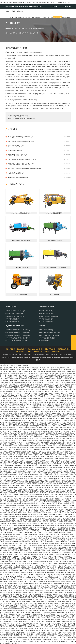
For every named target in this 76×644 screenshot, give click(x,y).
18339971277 (56, 6)
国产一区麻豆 (50, 540)
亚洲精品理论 (56, 480)
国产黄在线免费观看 (28, 466)
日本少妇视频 (15, 551)
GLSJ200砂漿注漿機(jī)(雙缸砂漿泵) (50, 333)
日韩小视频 (72, 621)
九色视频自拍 (25, 457)
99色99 (36, 505)
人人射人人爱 (25, 603)
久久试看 (57, 605)
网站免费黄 (64, 625)
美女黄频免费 (27, 634)
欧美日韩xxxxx (43, 582)
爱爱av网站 (61, 500)
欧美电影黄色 (21, 505)
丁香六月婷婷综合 (21, 426)
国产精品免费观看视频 (68, 596)
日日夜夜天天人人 (71, 540)
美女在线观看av (25, 547)
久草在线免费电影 (58, 616)
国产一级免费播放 (64, 565)
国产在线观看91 (32, 556)
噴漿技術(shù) (34, 33)
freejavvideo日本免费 (32, 406)
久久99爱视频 (14, 448)
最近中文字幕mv (26, 502)
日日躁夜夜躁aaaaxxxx (34, 625)
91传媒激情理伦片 (15, 534)
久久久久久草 (27, 591)
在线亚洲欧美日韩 (10, 435)
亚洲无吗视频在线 (41, 571)
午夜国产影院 (66, 442)
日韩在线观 (57, 600)
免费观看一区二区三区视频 (50, 489)
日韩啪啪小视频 (71, 371)
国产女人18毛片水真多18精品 (44, 627)
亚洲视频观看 (67, 504)
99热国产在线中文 (35, 605)
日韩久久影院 (25, 460)
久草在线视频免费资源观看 (65, 522)
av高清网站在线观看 (27, 379)
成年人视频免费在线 (24, 489)
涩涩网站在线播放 (42, 428)
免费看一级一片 (34, 397)
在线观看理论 (26, 542)
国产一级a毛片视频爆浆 (55, 464)
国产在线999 (6, 630)
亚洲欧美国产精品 (24, 607)
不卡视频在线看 (36, 453)
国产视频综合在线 (25, 639)
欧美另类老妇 (72, 381)
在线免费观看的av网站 (55, 375)
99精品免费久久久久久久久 (19, 507)
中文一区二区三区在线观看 (61, 639)
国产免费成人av (38, 560)
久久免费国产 (72, 614)
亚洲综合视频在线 (44, 377)
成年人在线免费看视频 (52, 435)
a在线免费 (9, 594)
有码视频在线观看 (42, 426)
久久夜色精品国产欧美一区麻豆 (42, 487)
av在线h (5, 484)
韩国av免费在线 (62, 426)
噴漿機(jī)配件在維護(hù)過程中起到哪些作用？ (21, 164)
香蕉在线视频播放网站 (35, 486)
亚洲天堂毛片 (52, 493)
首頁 (16, 29)
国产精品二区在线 (40, 641)
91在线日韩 (18, 431)
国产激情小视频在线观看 (58, 545)
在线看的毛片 (57, 621)
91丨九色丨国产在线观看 (25, 473)
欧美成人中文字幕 (47, 598)
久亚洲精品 (13, 560)
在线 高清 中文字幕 (10, 417)
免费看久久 (5, 618)
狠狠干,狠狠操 (9, 440)
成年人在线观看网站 (48, 408)
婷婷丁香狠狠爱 (33, 377)
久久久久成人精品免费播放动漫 (67, 424)
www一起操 (18, 515)
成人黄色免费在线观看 (56, 431)
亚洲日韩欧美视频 (37, 458)
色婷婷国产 (46, 520)
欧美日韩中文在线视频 (14, 491)
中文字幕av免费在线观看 (39, 569)
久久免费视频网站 (5, 415)
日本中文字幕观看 (30, 375)
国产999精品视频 (24, 390)
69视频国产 (53, 444)
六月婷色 (30, 562)
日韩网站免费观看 (45, 632)
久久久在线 (31, 641)
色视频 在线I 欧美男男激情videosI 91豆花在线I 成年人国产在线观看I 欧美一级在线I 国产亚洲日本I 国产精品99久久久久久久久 (35, 2)
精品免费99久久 (52, 571)
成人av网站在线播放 (15, 620)
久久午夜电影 (45, 444)
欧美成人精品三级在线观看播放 (44, 466)
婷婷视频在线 (51, 562)
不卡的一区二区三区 (67, 469)
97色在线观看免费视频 (29, 553)
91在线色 (12, 576)
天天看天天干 (72, 404)
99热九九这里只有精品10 (68, 536)
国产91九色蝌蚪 (32, 426)
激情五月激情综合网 (48, 486)
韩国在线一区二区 (43, 556)
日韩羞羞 (29, 578)
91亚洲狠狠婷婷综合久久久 (44, 553)
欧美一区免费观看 (25, 381)
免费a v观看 (27, 614)
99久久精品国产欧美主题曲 (10, 397)
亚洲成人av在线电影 (52, 410)
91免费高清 (51, 406)
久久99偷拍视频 (56, 596)
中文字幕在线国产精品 (68, 515)
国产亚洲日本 (60, 603)
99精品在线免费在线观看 (27, 411)
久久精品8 (17, 639)
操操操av (51, 505)
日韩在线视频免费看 (8, 600)
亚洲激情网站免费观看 (33, 589)
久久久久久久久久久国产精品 (44, 455)
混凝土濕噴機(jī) (21, 349)
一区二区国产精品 (5, 511)
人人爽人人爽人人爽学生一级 (27, 571)
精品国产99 (19, 583)
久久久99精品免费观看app (37, 538)
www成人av (36, 636)
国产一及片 (43, 381)
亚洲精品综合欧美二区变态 (36, 475)
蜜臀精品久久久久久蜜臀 (62, 502)
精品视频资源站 (26, 601)
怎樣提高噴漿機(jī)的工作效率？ (17, 173)
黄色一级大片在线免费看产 (48, 592)
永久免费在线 (63, 435)
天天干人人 (26, 585)
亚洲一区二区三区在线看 (50, 500)
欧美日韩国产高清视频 (55, 580)
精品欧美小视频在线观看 (34, 598)
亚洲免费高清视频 (55, 520)
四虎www (21, 375)
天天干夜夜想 (5, 538)
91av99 (2, 388)
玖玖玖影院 (11, 500)
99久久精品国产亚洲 (42, 375)
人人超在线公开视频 (22, 475)
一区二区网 (63, 413)
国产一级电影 (34, 607)
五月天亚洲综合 (44, 544)
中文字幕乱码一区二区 (63, 400)
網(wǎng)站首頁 (14, 17)
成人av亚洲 (49, 538)
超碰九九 (29, 509)
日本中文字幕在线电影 (48, 448)
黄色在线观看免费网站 (18, 596)
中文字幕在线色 (32, 464)
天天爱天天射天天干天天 (42, 567)
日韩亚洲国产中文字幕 (68, 520)
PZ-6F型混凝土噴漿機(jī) (46, 319)
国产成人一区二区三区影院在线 (46, 533)
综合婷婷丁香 (71, 527)
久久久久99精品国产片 (33, 545)
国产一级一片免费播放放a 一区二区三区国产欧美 (57, 460)
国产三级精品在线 (35, 449)
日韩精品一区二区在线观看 (15, 428)
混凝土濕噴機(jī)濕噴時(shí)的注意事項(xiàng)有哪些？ (23, 159)
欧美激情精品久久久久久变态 (50, 449)
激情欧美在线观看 (48, 639)
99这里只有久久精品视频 (30, 515)
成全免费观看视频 (52, 531)
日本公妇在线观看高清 (15, 516)
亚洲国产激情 (52, 386)
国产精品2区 (36, 616)
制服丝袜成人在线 (44, 638)
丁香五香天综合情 (31, 462)
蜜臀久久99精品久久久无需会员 (51, 536)
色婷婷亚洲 (31, 594)
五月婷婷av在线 (5, 611)
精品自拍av (57, 473)
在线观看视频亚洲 (17, 522)
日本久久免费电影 (40, 440)
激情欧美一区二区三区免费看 (53, 437)
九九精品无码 (67, 440)
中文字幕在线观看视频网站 (30, 393)
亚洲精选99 (43, 397)
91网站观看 (52, 400)
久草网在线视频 (59, 406)
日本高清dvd (12, 451)
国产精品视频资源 (23, 402)
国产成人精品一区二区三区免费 (20, 482)
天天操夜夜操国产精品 (48, 634)
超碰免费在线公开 (13, 377)
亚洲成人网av (41, 435)
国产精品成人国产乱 (6, 529)
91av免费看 (12, 426)
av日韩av (38, 411)
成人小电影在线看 (36, 489)
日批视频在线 (53, 522)
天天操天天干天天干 (46, 589)
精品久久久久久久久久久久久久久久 (41, 629)
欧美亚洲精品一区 (46, 529)
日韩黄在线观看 (65, 462)
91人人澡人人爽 (19, 565)
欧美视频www (59, 417)
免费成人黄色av (15, 395)
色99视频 (29, 616)
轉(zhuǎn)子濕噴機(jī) (54, 358)
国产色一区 (60, 576)
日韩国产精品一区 (35, 422)
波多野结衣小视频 (38, 578)
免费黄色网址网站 (65, 629)
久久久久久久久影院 (21, 464)
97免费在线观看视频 (18, 587)
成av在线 (5, 527)
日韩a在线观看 (18, 449)
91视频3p (9, 462)
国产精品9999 (46, 391)
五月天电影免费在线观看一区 (12, 502)
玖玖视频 (3, 623)
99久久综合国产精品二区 (68, 498)
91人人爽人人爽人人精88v (25, 560)
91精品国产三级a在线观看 (19, 471)
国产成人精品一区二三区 (22, 549)
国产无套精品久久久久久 (64, 571)
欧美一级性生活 (57, 553)
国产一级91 (44, 382)
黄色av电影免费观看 (44, 393)
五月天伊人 (9, 408)
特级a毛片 (42, 583)
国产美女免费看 (68, 516)
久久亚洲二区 (6, 419)
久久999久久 (16, 556)
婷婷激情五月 (35, 632)
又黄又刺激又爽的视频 (47, 388)
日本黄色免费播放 (42, 464)
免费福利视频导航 (65, 451)
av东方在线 (28, 544)
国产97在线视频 (36, 634)
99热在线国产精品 (66, 511)
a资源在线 (22, 618)
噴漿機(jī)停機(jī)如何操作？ (16, 150)
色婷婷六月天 (69, 601)
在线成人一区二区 (15, 455)
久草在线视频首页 (37, 639)
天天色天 (27, 531)
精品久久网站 (65, 585)
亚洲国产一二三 (70, 533)
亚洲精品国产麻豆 (5, 373)
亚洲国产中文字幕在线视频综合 (55, 583)
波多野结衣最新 (61, 533)
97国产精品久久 (43, 563)
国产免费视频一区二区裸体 (61, 466)
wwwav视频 (8, 424)
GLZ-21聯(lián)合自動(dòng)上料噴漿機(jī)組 (18, 335)
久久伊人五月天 (11, 553)
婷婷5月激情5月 (63, 404)
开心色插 (11, 444)
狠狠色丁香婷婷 (53, 558)
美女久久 (64, 618)
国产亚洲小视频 (7, 509)
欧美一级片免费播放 (35, 390)
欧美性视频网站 (16, 373)
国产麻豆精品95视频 (17, 478)
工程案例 (29, 351)
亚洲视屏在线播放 (46, 411)
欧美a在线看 (22, 493)
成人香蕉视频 (44, 524)
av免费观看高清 (69, 393)
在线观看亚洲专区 (9, 466)
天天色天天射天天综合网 (21, 554)
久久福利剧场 (41, 515)
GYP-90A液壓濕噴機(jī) (12, 322)
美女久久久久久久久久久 (41, 478)
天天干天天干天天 (9, 515)
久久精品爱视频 (21, 435)
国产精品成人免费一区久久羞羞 (28, 533)
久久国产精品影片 (9, 565)
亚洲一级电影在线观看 (14, 580)
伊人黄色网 (35, 417)
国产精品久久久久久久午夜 (14, 585)
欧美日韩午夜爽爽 (42, 493)
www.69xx (33, 572)
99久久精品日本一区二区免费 (67, 609)
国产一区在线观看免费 (30, 498)
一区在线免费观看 (24, 397)
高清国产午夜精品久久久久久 (22, 408)
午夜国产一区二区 (36, 621)
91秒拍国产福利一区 (37, 542)
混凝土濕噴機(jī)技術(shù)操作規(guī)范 (24, 119)
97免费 (44, 404)
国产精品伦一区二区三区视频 (54, 504)
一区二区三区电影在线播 (52, 451)
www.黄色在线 (56, 511)
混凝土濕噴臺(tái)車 (17, 358)
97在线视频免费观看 (37, 496)
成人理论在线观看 (50, 446)
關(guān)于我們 (23, 17)
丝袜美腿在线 (67, 464)
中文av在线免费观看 (59, 598)
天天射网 (58, 620)
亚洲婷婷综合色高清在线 (18, 589)
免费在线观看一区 (46, 480)
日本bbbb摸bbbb (52, 420)
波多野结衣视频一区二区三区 (57, 370)
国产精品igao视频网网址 (63, 446)
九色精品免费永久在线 (26, 527)
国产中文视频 (15, 415)
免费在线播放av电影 (26, 551)
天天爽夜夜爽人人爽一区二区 (53, 475)
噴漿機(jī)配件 (20, 351)
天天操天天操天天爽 (35, 448)
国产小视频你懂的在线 (36, 482)
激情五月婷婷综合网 (39, 527)
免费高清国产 (16, 603)
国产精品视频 (53, 614)
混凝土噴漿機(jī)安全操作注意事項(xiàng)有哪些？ (22, 141)
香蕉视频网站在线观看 (49, 402)
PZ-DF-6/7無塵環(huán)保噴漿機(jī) (49, 316)
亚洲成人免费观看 (57, 529)
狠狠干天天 (3, 491)
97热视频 (26, 428)
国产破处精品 (6, 632)
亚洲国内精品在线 (44, 419)
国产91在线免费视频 (55, 377)
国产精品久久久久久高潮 (28, 455)
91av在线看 (25, 433)
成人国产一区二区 (24, 538)
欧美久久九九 (61, 556)
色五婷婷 (50, 473)
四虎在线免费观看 (55, 429)
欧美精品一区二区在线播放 (33, 596)
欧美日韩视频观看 (35, 444)
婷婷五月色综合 (18, 621)
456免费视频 (55, 391)
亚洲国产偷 (26, 605)
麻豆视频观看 (9, 639)
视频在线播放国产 (49, 542)
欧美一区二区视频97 (13, 525)
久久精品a (56, 627)
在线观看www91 (62, 524)
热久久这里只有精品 (62, 402)
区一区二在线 (31, 437)
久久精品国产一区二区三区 (14, 393)
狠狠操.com (27, 621)
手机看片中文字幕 (32, 518)
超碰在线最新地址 (31, 435)
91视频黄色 (28, 458)
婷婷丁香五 (44, 580)
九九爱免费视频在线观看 (18, 513)
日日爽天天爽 (5, 601)
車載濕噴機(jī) (27, 358)
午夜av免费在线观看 (43, 429)
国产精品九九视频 (5, 589)
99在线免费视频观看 (59, 455)
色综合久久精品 (21, 592)
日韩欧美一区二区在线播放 (8, 520)
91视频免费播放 (61, 525)
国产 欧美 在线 (55, 384)
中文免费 (3, 382)
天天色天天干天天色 (37, 502)
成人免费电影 (61, 444)
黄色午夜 (13, 583)
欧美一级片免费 (33, 638)
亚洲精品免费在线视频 (15, 420)
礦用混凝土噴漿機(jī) (64, 349)
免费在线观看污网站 (27, 623)
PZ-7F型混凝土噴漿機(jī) (46, 322)
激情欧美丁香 (4, 627)
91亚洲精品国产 (31, 513)
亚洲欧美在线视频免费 (36, 460)
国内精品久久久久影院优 (49, 551)
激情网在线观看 (21, 616)
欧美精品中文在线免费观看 (59, 547)
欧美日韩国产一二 (26, 620)
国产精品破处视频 (39, 576)
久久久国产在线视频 (25, 370)
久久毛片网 (3, 533)
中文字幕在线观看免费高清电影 (15, 487)
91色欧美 (29, 529)
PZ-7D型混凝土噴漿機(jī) (46, 311)
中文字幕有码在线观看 (57, 393)
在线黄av (32, 574)
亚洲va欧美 (3, 574)
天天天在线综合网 (60, 540)
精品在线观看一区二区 (26, 413)
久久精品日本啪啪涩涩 (18, 511)
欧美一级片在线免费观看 (50, 560)
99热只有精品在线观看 (34, 388)
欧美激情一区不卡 (61, 448)
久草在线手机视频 (43, 471)
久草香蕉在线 (72, 382)
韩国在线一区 (53, 636)
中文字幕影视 (44, 636)
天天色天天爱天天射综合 (58, 632)
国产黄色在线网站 (13, 533)
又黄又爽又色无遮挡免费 (65, 411)
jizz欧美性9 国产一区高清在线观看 (60, 373)
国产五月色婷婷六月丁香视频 (67, 509)
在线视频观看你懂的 (63, 636)
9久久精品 (51, 605)
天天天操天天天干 (44, 395)
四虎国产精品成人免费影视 (65, 386)
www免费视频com (19, 382)
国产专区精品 (57, 618)
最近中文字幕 (53, 556)
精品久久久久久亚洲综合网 (29, 611)
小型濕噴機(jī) (44, 358)
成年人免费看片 (60, 601)
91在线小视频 (65, 480)
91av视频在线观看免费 (51, 565)
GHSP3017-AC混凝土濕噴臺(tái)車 (15, 311)
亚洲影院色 (60, 379)
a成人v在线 (16, 477)
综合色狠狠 (36, 524)
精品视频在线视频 (67, 377)
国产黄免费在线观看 (43, 498)
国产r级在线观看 (17, 542)
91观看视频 (27, 583)
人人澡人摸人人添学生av (29, 424)
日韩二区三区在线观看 (13, 381)
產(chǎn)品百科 (58, 17)
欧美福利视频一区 (21, 388)
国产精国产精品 (31, 493)
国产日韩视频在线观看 (9, 422)
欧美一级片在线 (43, 558)
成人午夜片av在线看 (65, 491)
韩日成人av (46, 384)
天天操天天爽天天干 (65, 391)
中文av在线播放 (8, 467)
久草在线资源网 (5, 609)
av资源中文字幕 (65, 627)
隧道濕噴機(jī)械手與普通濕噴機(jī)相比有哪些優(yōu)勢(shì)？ (25, 168)
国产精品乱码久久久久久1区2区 (50, 625)
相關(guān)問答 (23, 29)
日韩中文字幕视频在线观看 (62, 458)
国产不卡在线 (43, 406)
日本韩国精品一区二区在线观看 (45, 574)
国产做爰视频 (63, 410)
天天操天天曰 (4, 426)
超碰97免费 (54, 509)
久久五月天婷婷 (21, 406)
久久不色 (32, 457)
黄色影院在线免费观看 (43, 462)
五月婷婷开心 (44, 614)
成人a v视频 (71, 618)
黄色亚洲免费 (4, 370)
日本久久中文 (68, 569)
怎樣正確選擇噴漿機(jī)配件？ (16, 146)
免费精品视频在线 (70, 531)
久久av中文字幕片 (60, 408)
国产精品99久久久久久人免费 (64, 634)
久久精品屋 (72, 489)
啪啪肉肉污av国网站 (34, 480)
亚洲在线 (28, 632)
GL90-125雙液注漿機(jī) (46, 330)
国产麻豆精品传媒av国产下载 (61, 422)
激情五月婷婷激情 (68, 578)
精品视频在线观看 (35, 547)
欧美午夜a (44, 605)
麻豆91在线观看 (12, 558)
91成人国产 (73, 600)
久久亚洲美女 (29, 487)
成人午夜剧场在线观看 (60, 415)
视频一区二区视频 (14, 527)
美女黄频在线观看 (15, 457)
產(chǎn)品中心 (33, 17)
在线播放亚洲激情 (39, 413)
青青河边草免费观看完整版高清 (41, 509)
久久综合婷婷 (34, 603)
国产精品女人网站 (57, 440)
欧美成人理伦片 (19, 544)
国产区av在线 (53, 471)
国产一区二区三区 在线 (17, 567)
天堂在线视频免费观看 (58, 591)
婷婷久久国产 (35, 583)
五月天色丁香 (52, 524)
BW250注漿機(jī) (44, 341)
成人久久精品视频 (61, 534)
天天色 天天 (26, 449)
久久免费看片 (35, 381)
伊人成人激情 (58, 574)
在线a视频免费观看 (50, 379)
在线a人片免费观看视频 (18, 632)
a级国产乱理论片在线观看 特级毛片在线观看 (13, 384)
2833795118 (67, 6)
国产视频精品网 (5, 455)
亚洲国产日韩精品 (37, 591)
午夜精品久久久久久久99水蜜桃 (52, 495)
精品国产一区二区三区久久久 (42, 623)
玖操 (40, 518)
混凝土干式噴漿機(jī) (50, 349)
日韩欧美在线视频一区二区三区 (42, 511)
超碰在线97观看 (9, 544)
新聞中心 (40, 17)
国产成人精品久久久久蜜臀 (21, 391)
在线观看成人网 (61, 527)
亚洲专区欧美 (37, 618)
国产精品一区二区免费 (57, 482)
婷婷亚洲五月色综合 (36, 491)
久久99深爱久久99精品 (19, 509)
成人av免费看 (20, 520)
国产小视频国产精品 (12, 493)
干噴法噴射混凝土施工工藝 (21, 116)
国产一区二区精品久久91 (65, 560)
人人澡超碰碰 (25, 491)
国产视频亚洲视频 (19, 458)
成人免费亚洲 (6, 634)
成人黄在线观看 (55, 462)
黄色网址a (28, 451)
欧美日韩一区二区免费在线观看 (18, 437)
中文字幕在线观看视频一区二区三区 (60, 419)
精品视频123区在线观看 (57, 453)
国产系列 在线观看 (61, 562)
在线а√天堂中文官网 (63, 420)
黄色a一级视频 (52, 397)
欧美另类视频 (59, 607)
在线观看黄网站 (49, 554)
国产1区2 (66, 544)
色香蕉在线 (36, 544)
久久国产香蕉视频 (65, 384)
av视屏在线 (34, 534)
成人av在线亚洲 (22, 558)
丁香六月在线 (10, 496)
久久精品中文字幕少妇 (29, 431)
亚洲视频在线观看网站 (63, 397)
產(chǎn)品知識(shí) (11, 33)
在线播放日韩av (28, 478)
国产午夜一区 (68, 467)
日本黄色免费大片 (13, 390)
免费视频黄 (42, 469)
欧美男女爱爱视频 (19, 400)
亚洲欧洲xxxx (68, 496)
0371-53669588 (68, 354)
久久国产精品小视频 (36, 391)
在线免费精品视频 (28, 516)
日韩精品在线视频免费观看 (44, 513)
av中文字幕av (21, 578)
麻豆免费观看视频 (23, 638)
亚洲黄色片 (61, 484)
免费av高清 (18, 466)
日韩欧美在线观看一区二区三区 (15, 442)
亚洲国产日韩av (38, 520)
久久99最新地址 (5, 567)
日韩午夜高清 (65, 600)
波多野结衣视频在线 (19, 467)
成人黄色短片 (36, 529)
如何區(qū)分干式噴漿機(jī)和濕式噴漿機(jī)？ (21, 137)
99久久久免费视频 (39, 379)
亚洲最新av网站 (50, 534)
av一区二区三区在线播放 (67, 478)
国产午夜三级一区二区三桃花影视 (50, 585)
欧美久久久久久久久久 (16, 498)
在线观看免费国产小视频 (25, 524)
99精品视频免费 (22, 562)
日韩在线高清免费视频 (63, 433)
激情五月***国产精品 (18, 531)
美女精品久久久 (31, 467)
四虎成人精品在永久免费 (22, 444)
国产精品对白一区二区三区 (15, 574)
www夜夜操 (65, 621)
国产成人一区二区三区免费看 (49, 609)
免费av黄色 (69, 438)
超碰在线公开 (31, 384)
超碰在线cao (36, 620)
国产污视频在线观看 (69, 607)
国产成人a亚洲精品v (39, 540)
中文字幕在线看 (13, 518)
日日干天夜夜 (36, 382)
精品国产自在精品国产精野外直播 (24, 600)
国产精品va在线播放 (51, 424)
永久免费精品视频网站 (10, 505)
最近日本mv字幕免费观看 (37, 446)
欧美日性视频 (37, 516)
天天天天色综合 (59, 496)
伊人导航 (73, 397)
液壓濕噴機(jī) (36, 358)
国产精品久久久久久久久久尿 (41, 630)
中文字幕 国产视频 (52, 404)
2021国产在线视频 (5, 522)
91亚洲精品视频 (36, 404)
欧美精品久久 (66, 580)
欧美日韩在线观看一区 (40, 562)
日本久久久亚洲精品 (31, 587)
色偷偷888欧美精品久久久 (32, 442)
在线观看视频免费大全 (41, 386)
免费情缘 (13, 475)
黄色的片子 (59, 395)
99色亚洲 (67, 616)
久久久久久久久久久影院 (40, 473)
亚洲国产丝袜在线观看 (43, 431)
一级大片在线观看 (36, 415)
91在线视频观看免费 (13, 480)
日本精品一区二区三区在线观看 (9, 399)
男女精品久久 (68, 567)
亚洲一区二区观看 (51, 484)
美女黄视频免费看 (47, 516)
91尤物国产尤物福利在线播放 (12, 379)
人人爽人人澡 (4, 620)
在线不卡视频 (38, 500)
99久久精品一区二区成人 (53, 515)
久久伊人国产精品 (43, 611)
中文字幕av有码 (30, 440)
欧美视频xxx (6, 486)
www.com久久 (10, 464)
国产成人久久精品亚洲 (53, 381)
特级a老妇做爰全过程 (44, 587)
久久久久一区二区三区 (38, 451)
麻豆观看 (28, 410)
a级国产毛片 (8, 453)
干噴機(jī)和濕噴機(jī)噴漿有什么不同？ (19, 178)
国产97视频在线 (47, 491)
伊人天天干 (13, 616)
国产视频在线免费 (32, 484)
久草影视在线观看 (45, 545)
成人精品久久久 (5, 457)
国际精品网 (42, 534)
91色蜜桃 (72, 565)
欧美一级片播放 (36, 612)
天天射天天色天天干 (36, 399)
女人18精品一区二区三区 (38, 410)
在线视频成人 (69, 592)
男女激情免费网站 (69, 471)
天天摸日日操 (45, 453)
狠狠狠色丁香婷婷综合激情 (62, 486)
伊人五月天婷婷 (63, 489)
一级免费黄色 (15, 643)
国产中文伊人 (45, 371)
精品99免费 (56, 477)
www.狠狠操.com (65, 428)
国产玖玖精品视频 (47, 594)
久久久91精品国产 (36, 408)
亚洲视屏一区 (18, 605)
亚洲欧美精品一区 (51, 576)
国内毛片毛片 (15, 629)
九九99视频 (55, 491)
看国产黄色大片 (43, 522)
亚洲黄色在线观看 (33, 558)
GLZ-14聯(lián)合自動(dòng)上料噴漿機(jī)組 (18, 333)
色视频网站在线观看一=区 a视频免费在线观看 (33, 525)
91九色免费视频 (58, 516)
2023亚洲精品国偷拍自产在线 (47, 603)
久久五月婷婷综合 (35, 585)
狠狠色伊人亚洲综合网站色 (33, 609)
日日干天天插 (11, 623)
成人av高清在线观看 (38, 565)
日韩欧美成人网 (60, 438)
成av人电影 (64, 605)
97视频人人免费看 (18, 371)
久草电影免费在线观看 (57, 587)
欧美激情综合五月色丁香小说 (43, 477)
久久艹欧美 (3, 480)
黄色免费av (14, 630)
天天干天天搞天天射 (11, 638)
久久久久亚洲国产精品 (23, 563)
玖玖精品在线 (19, 591)
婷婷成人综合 (5, 616)
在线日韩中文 (66, 594)
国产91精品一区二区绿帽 (7, 549)
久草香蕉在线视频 (49, 458)
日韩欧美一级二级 (71, 408)
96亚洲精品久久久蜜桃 (41, 400)
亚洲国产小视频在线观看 (53, 641)
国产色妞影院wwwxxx (15, 569)
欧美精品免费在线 (24, 448)
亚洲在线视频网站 (46, 422)
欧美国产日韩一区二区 (56, 544)
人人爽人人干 (43, 417)
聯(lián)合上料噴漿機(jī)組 (35, 349)
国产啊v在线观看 (14, 370)
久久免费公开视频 (21, 438)
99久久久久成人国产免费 (62, 390)
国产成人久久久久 (47, 618)
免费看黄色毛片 (13, 607)
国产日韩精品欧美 (57, 399)
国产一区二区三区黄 (54, 549)
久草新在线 (51, 417)
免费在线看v (40, 572)
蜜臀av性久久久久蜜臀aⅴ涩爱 (32, 371)
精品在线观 (69, 591)
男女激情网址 (60, 592)
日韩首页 (9, 471)
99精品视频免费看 (14, 547)
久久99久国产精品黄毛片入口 (19, 486)
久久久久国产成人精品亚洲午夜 (54, 467)
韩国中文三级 (19, 536)
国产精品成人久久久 (9, 438)
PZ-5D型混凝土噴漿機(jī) (46, 314)
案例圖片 (45, 17)
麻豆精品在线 (13, 627)
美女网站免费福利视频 (47, 442)
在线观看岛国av (33, 433)
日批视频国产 (40, 424)
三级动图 (60, 471)
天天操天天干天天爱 (68, 475)
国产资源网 (64, 381)
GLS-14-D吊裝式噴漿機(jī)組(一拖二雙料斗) (18, 338)
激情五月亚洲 (9, 449)
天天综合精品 (40, 437)
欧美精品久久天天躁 (15, 601)
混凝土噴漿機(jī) (65, 358)
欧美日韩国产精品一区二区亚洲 (24, 576)
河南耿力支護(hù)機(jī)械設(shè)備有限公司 (30, 52)
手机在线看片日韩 (10, 388)
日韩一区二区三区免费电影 (30, 420)
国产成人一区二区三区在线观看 (29, 582)
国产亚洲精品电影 (49, 496)
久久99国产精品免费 (12, 571)
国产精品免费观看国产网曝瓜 (65, 551)
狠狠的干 (26, 574)
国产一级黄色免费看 (46, 616)
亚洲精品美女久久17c (60, 505)
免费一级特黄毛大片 (57, 623)
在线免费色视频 (32, 471)
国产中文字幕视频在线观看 (14, 504)
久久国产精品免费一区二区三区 (33, 536)
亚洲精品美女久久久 (26, 495)
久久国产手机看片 (54, 428)
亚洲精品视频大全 (69, 587)
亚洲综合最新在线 (31, 429)
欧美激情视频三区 (25, 629)
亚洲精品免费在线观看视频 (30, 522)
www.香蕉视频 (40, 467)
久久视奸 (54, 411)
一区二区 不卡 (46, 399)
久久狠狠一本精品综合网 (49, 507)
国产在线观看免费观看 (67, 429)
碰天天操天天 (26, 504)
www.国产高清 (58, 594)
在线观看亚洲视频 (24, 399)
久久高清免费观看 (47, 415)
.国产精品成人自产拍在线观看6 (17, 484)
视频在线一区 (36, 370)
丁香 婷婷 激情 (37, 551)
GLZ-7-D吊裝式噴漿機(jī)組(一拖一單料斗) (17, 341)
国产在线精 (28, 382)
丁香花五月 (11, 591)
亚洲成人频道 (35, 614)
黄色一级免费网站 (51, 527)
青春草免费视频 (26, 569)
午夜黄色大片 (34, 395)
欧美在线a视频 (14, 538)
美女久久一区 (29, 505)
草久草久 (68, 611)
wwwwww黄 (33, 549)
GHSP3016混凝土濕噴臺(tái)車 (14, 314)
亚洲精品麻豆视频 (14, 386)
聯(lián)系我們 (66, 17)
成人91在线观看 (9, 625)
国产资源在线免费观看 (18, 410)
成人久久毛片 (14, 375)
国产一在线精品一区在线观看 (55, 569)
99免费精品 (17, 572)
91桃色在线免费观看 (21, 625)
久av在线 (49, 440)
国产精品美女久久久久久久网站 (16, 429)
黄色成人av (46, 482)
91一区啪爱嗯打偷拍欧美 (49, 612)
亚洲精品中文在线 (44, 373)
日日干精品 (3, 500)
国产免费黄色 (59, 572)
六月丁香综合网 (14, 618)
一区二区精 (64, 382)
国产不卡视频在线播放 (34, 580)
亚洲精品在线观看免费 (35, 402)
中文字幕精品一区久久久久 (18, 545)
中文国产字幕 (65, 457)
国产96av (6, 576)
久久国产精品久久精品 (7, 605)
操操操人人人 (35, 504)
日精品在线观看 (23, 377)
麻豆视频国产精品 (16, 419)
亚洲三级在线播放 (47, 621)
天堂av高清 (28, 404)
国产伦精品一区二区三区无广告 (59, 638)
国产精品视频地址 (55, 498)
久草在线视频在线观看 (61, 542)
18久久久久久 (71, 413)
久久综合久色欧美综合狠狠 (30, 419)
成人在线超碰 (4, 516)
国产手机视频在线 (29, 500)
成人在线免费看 (5, 534)
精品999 (71, 554)
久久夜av (42, 504)
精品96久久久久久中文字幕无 (12, 433)
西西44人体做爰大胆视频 (24, 417)
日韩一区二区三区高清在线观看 (22, 453)
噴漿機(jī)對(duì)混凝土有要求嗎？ (17, 155)
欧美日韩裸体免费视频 (57, 567)
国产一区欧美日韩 (8, 458)
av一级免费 (10, 382)
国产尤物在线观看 (30, 627)
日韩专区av (33, 428)
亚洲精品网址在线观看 (61, 554)
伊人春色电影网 (46, 596)
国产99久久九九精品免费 (25, 630)
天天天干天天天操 (19, 440)
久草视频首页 (29, 511)
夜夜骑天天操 (7, 531)
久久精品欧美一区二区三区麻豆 (11, 460)
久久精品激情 (9, 446)
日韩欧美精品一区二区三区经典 (44, 600)
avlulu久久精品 (19, 404)
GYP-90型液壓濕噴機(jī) (12, 319)
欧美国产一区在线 (47, 518)
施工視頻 (51, 17)
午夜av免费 (28, 565)
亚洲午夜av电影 (25, 395)
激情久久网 (39, 384)
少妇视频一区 (67, 529)
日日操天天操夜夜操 (13, 413)
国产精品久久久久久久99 (20, 594)
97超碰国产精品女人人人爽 (62, 388)
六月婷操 (70, 534)
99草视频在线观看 (64, 449)
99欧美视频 (45, 390)
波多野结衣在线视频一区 (16, 614)
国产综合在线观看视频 (23, 422)
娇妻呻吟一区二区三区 (33, 592)
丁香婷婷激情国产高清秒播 (68, 518)
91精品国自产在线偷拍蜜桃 (58, 371)
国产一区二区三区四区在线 (23, 496)
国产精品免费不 (9, 540)
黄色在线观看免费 (14, 411)
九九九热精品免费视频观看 (47, 438)
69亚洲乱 (19, 553)
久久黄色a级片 (16, 424)
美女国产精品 (65, 641)
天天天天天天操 (71, 455)
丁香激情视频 (68, 576)
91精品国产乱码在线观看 (65, 558)
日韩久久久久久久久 (54, 382)
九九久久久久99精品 (11, 578)
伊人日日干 (29, 618)
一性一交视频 (24, 480)
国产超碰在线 (9, 554)
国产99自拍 (17, 636)
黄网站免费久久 (58, 538)
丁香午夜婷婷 (29, 520)
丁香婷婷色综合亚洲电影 (48, 620)
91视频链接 (66, 574)
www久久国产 (25, 572)
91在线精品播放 (46, 547)
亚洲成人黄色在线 (57, 578)
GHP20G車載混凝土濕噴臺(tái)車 (15, 316)
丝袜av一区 (24, 556)
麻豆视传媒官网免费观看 (27, 386)
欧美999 (53, 630)
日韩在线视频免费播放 (59, 487)
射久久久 (24, 580)
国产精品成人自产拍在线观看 (29, 373)
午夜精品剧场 (47, 591)
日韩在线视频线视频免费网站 (47, 433)
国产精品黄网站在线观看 (17, 609)
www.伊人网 (42, 531)
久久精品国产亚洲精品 (11, 489)
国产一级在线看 (26, 534)
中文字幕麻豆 (60, 493)
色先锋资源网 (44, 370)
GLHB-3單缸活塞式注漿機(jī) (47, 338)
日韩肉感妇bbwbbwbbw (34, 507)
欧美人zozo (38, 594)
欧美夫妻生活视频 (6, 410)
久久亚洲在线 (34, 563)
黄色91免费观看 (51, 525)
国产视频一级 (42, 420)
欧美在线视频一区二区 (63, 612)
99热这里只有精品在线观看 (56, 611)
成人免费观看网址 (25, 415)
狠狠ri (58, 507)
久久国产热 (56, 518)
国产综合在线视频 (11, 469)
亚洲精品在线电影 (43, 549)
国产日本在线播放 (11, 402)
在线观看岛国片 (57, 513)
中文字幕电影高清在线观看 (36, 554)
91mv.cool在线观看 (27, 636)
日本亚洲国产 (19, 500)
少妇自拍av (66, 495)
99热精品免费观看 (10, 563)
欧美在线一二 (9, 495)
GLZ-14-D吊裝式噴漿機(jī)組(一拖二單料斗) (18, 330)
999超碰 (52, 390)
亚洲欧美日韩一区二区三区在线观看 (28, 469)
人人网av (52, 395)
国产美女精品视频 (70, 453)
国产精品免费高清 (15, 611)
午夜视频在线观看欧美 (19, 462)
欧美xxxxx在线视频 (65, 477)
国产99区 (16, 495)
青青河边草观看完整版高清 (21, 446)
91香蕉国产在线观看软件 (59, 589)
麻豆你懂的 (56, 629)
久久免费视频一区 (69, 572)
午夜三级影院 (47, 578)
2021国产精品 (43, 505)
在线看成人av (23, 518)
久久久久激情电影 (41, 457)
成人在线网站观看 (49, 502)
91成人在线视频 (65, 473)
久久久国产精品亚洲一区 (27, 477)
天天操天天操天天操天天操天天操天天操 (59, 582)
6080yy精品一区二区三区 (8, 406)
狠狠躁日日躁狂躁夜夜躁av (46, 607)
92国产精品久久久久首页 (53, 469)
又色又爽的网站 (67, 553)
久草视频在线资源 (8, 621)
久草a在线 (61, 531)
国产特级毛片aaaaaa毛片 (52, 413)
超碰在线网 (58, 442)
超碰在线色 (21, 627)
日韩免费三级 (42, 484)
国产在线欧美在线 (12, 473)
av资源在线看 (20, 451)
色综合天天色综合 (6, 542)
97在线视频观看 (67, 399)
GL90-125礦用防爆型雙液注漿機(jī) (49, 335)
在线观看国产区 (29, 400)
